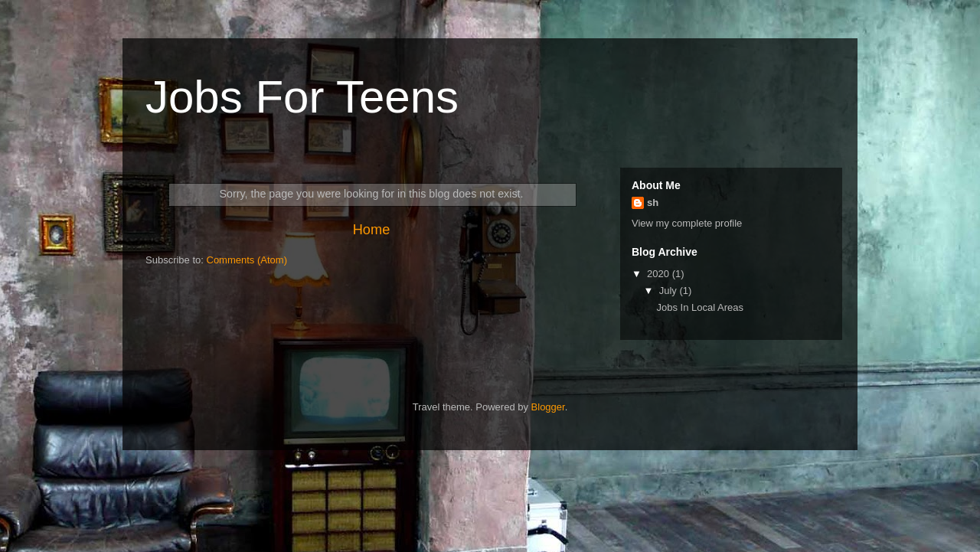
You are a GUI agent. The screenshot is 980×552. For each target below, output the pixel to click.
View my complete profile (687, 223)
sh (653, 203)
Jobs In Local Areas (699, 307)
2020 (660, 274)
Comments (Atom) (247, 260)
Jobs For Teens (302, 97)
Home (372, 230)
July (670, 291)
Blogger (548, 407)
